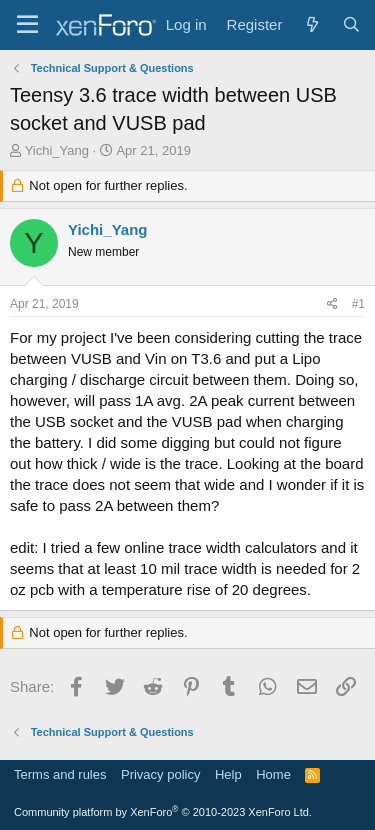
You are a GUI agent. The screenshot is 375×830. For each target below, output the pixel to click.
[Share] (332, 304)
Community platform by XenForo (163, 812)
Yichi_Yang (57, 150)
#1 (358, 304)
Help (228, 774)
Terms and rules (60, 774)
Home (273, 774)
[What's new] (311, 24)
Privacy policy (160, 774)
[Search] (351, 24)
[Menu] (27, 25)
